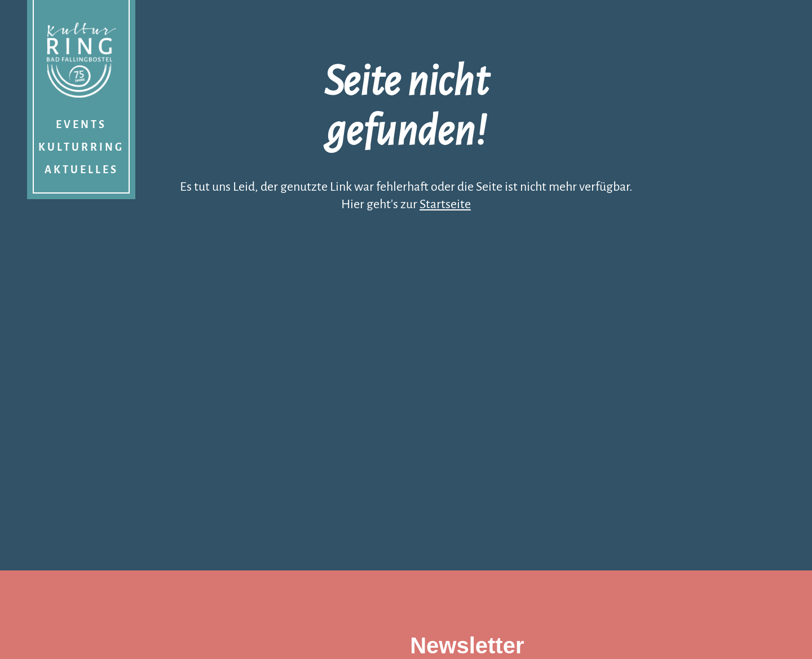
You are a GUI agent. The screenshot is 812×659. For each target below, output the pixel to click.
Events (81, 125)
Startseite (445, 204)
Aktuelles (81, 170)
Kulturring (81, 147)
